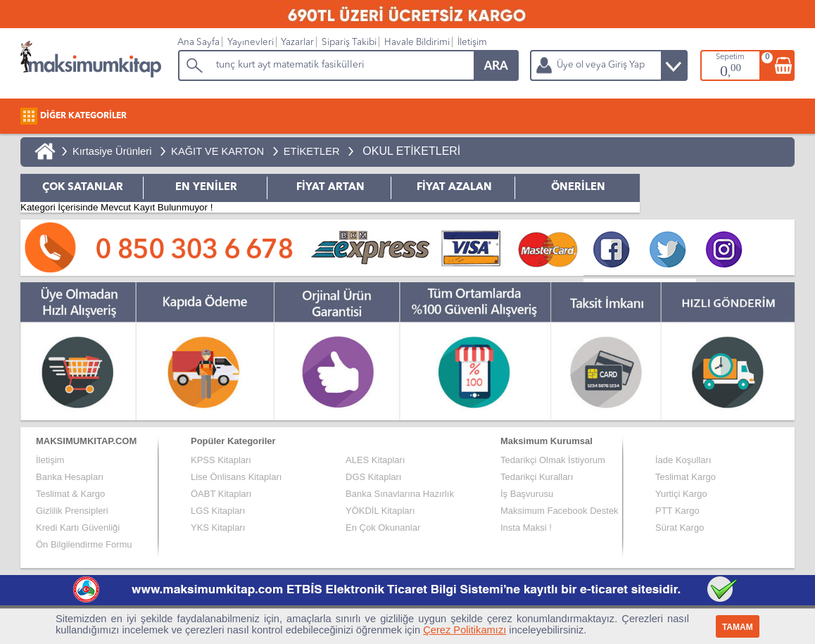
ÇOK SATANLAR (83, 188)
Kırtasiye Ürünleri (112, 151)
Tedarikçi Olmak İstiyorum (553, 460)
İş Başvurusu (527, 494)
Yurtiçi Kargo (681, 494)
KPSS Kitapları (221, 460)
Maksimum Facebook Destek (560, 511)
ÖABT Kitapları (221, 494)
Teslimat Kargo (686, 477)
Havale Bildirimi (417, 43)
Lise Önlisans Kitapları (236, 477)
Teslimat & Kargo (70, 494)
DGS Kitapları (373, 477)
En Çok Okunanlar (383, 528)
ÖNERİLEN (578, 188)
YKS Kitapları (218, 528)
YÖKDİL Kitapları (380, 511)
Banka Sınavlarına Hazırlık (400, 494)
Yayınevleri (251, 43)
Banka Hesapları (70, 477)
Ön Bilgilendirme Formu (84, 544)
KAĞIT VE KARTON (217, 151)
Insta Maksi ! (526, 528)
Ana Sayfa (198, 43)
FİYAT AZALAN (454, 188)
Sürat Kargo (680, 528)
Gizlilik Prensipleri (72, 511)
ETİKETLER (312, 151)
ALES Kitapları (375, 460)
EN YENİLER (206, 188)
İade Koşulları (683, 460)
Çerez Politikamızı (465, 630)
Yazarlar (297, 43)
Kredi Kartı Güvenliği (78, 528)
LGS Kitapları (218, 511)
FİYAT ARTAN (330, 188)
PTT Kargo (677, 511)
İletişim (472, 43)
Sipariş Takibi (349, 43)
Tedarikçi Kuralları (537, 477)
